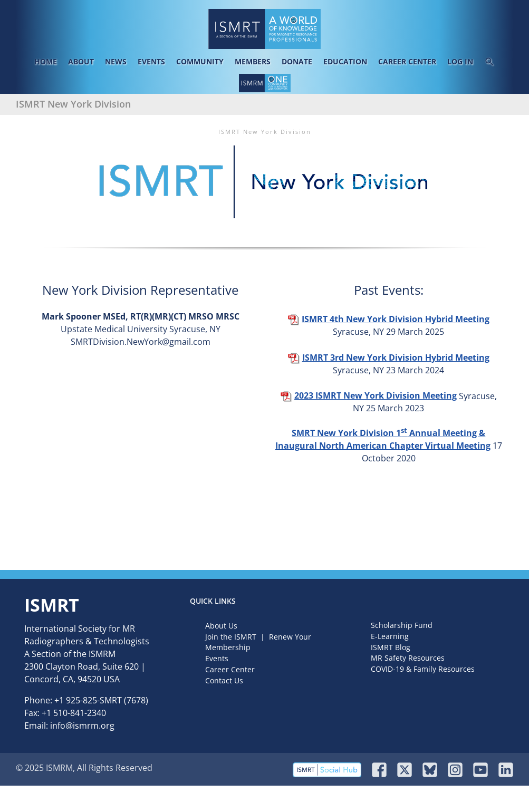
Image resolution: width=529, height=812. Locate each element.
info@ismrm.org (82, 726)
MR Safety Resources (408, 658)
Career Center (230, 669)
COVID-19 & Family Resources (423, 669)
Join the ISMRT (231, 637)
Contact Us (224, 680)
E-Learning (390, 636)
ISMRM (102, 654)
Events (217, 658)
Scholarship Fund (402, 625)
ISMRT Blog (391, 647)
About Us (221, 626)
